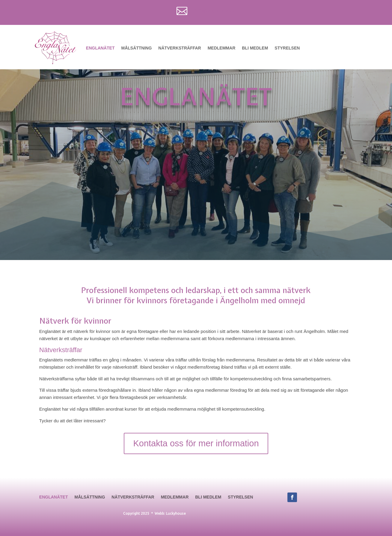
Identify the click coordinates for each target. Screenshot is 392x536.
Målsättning (136, 48)
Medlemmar (222, 48)
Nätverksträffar (180, 48)
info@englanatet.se (215, 11)
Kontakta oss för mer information (196, 443)
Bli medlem (255, 48)
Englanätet (100, 48)
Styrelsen (287, 48)
